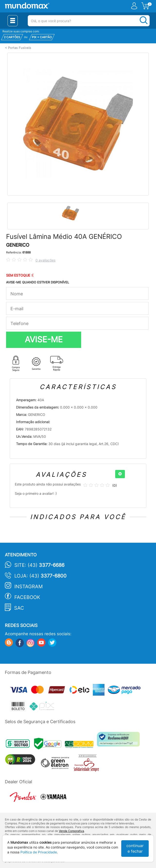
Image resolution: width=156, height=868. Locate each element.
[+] (120, 474)
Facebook (27, 597)
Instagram (29, 587)
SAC (19, 608)
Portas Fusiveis (20, 48)
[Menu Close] (13, 21)
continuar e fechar (135, 848)
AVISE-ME (44, 339)
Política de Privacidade (39, 852)
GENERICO (18, 245)
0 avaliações (45, 260)
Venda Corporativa (71, 831)
